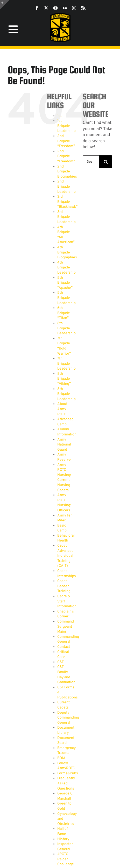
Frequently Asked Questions (66, 783)
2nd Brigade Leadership (66, 187)
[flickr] (65, 8)
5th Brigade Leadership (66, 298)
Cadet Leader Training (64, 586)
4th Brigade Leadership (66, 268)
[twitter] (46, 8)
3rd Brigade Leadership (66, 217)
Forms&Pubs (68, 773)
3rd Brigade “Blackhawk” (67, 202)
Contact (64, 647)
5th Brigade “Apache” (65, 283)
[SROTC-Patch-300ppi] (60, 15)
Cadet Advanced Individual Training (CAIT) (65, 556)
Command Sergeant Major (66, 627)
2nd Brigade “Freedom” (66, 141)
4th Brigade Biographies (67, 252)
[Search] (106, 162)
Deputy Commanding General (68, 718)
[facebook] (37, 8)
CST (61, 662)
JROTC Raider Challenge (66, 859)
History (63, 839)
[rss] (83, 8)
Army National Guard (64, 445)
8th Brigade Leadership (66, 394)
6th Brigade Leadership (66, 328)
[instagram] (74, 8)
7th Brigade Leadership (66, 364)
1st (59, 116)
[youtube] (55, 8)
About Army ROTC (62, 409)
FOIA (61, 758)
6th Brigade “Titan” (64, 313)
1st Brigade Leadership (66, 126)
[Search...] (91, 162)
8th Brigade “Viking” (64, 379)
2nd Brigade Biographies (67, 172)
